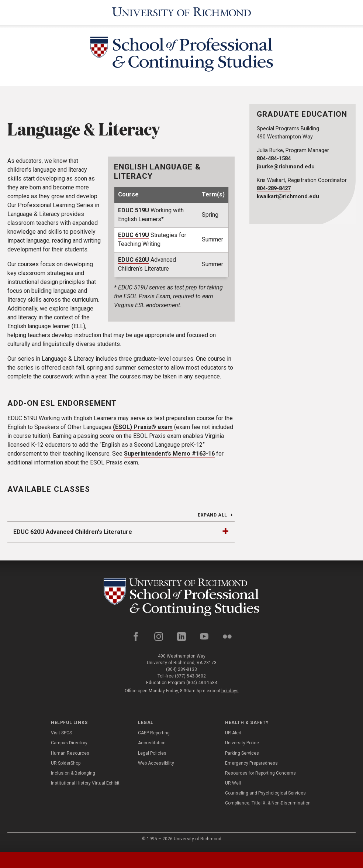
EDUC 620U (134, 260)
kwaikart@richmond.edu (288, 197)
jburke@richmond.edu (286, 167)
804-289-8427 (274, 188)
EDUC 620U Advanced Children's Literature (73, 532)
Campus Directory (69, 745)
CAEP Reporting (154, 735)
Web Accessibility (156, 765)
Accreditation (152, 745)
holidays (230, 693)
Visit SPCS (61, 735)
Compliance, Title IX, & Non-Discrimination (268, 806)
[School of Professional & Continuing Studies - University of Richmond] (181, 55)
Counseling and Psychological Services (265, 796)
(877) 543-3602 (190, 678)
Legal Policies (152, 755)
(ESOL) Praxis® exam (143, 427)
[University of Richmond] (181, 12)
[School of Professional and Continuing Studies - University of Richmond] (181, 598)
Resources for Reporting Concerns (260, 775)
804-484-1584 (274, 159)
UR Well (233, 786)
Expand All (212, 515)
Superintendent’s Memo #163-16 (169, 454)
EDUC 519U (134, 210)
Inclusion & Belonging (73, 775)
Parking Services (242, 755)
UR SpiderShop (66, 765)
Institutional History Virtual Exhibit (85, 786)
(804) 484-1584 (202, 685)
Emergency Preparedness (251, 765)
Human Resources (70, 755)
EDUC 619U (134, 235)
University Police (242, 745)
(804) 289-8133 (181, 672)
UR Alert (233, 735)
